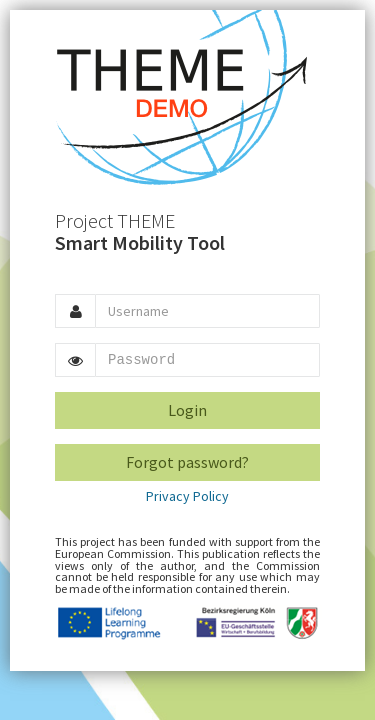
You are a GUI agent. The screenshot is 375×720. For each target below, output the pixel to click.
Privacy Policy (187, 496)
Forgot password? (187, 462)
